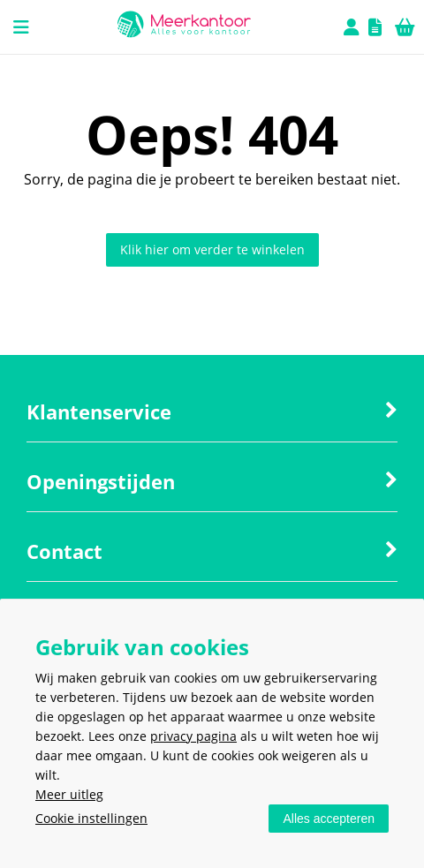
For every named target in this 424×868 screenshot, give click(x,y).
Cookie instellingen (91, 818)
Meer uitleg (69, 794)
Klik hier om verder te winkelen (212, 249)
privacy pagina (193, 736)
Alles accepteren (329, 819)
